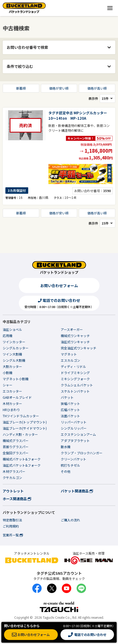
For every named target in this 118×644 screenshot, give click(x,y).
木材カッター (12, 403)
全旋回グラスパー (16, 453)
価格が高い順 (97, 88)
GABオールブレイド (17, 397)
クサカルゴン (12, 477)
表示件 (102, 98)
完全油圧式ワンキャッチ (78, 348)
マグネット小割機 (16, 379)
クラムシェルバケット (77, 385)
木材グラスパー (14, 471)
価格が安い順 (59, 88)
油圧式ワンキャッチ (75, 342)
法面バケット (70, 416)
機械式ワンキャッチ (75, 336)
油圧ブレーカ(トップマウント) (25, 422)
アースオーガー (72, 329)
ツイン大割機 (12, 354)
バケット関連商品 (77, 491)
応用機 (8, 336)
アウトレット (13, 491)
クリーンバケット (74, 459)
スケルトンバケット (75, 391)
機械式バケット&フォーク (22, 459)
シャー (8, 385)
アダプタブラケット (75, 440)
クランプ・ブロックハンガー (82, 453)
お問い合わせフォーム (59, 286)
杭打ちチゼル (70, 465)
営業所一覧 (13, 535)
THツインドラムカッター (21, 416)
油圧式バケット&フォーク (22, 465)
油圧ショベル (12, 329)
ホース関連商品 (17, 499)
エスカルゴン (70, 360)
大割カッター (12, 366)
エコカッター (12, 391)
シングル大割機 (14, 360)
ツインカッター (14, 342)
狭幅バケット (70, 403)
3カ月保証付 (17, 190)
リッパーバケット (74, 422)
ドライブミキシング (75, 373)
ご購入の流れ (70, 520)
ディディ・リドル (73, 366)
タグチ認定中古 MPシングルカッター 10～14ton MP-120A (79, 116)
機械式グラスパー (16, 440)
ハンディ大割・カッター (20, 434)
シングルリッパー (74, 428)
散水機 (66, 447)
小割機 (8, 373)
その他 (66, 471)
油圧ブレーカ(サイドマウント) (25, 428)
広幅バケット (70, 410)
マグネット (69, 354)
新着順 (21, 88)
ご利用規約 (11, 526)
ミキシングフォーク (75, 379)
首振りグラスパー (16, 447)
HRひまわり (11, 410)
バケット (67, 397)
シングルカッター (16, 348)
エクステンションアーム (78, 434)
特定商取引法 (12, 520)
